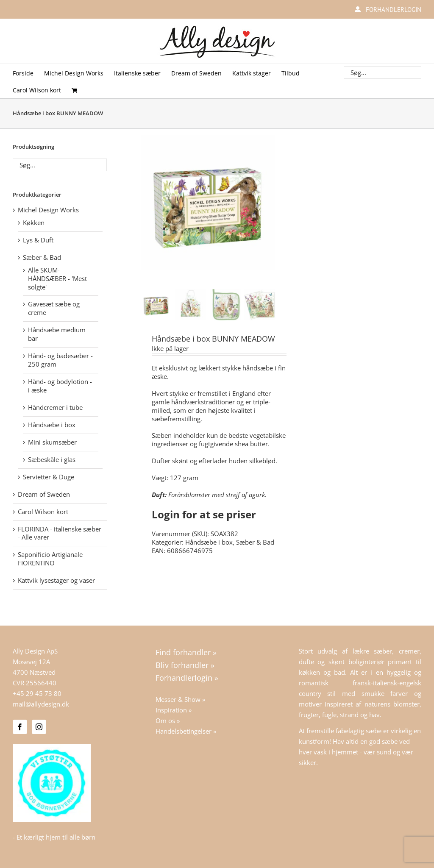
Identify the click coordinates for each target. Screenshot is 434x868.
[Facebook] (20, 727)
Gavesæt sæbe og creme (54, 308)
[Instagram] (39, 727)
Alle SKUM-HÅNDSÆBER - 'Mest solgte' (57, 278)
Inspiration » (174, 710)
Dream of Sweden (44, 494)
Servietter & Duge (49, 477)
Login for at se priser (204, 514)
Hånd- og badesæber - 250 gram (60, 360)
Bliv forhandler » (185, 665)
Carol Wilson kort (43, 512)
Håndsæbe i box (209, 542)
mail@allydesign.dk (41, 704)
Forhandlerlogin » (187, 678)
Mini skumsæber (52, 442)
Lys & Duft (38, 240)
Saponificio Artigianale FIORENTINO (50, 559)
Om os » (168, 721)
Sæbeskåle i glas (52, 459)
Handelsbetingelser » (186, 731)
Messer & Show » (180, 699)
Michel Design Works (48, 210)
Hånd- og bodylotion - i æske (60, 386)
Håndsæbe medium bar (57, 334)
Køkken (34, 223)
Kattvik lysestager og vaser (56, 580)
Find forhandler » (186, 652)
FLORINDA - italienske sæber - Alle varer (60, 533)
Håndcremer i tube (55, 407)
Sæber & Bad (255, 542)
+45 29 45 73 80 (37, 693)
